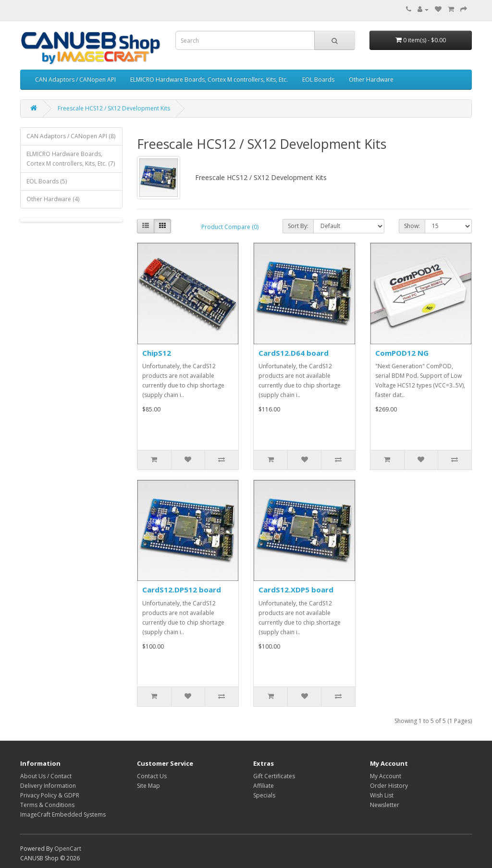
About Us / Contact (46, 776)
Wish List (382, 795)
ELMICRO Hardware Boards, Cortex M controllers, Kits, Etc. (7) (71, 159)
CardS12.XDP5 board (296, 590)
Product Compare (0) (230, 227)
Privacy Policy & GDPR (50, 795)
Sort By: (298, 226)
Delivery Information (48, 786)
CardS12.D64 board (294, 353)
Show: (412, 226)
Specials (264, 795)
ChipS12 (157, 353)
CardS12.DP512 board (182, 590)
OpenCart (68, 849)
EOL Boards (318, 79)
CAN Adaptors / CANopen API (75, 79)
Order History (389, 786)
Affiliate (264, 786)
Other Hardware (371, 79)
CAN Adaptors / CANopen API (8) (71, 136)
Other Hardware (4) (53, 199)
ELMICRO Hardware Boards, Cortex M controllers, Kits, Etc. (209, 79)
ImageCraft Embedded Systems (63, 814)
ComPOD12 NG (402, 353)
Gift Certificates (274, 776)
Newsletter (385, 805)
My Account (386, 776)
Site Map (148, 786)
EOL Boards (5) (47, 181)
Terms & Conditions (47, 805)
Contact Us (152, 776)
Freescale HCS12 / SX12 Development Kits (114, 108)
